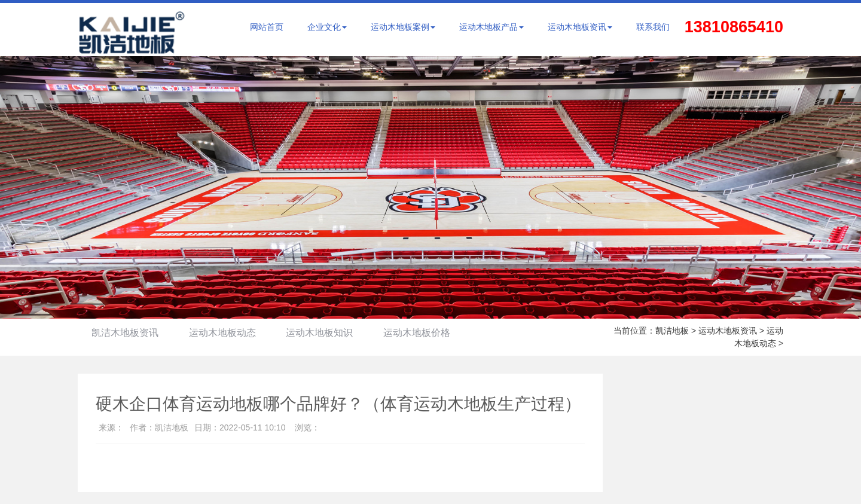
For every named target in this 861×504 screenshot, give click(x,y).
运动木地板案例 (403, 27)
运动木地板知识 (325, 333)
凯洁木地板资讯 (126, 333)
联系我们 (653, 27)
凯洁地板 (672, 331)
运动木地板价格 (424, 333)
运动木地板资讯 (580, 27)
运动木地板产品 (491, 27)
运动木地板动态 (225, 333)
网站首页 (267, 27)
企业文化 (327, 27)
